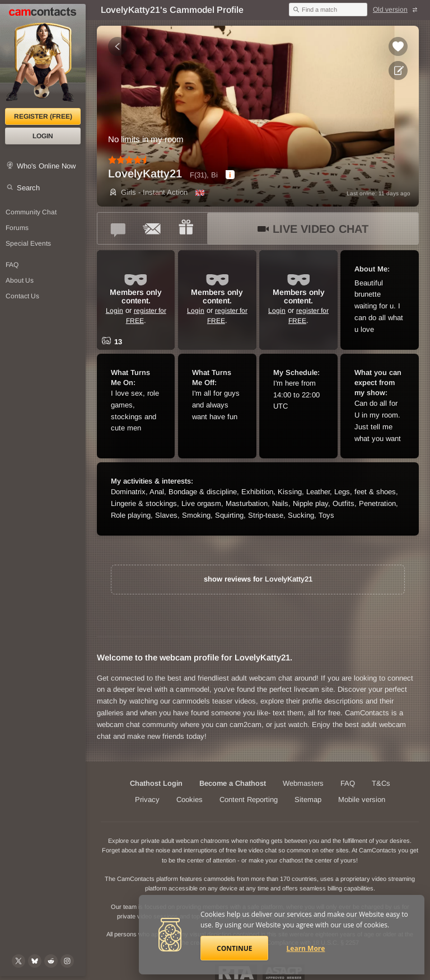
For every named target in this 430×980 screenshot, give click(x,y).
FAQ (348, 783)
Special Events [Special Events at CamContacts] (28, 243)
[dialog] (230, 175)
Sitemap (308, 800)
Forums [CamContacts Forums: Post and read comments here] (17, 228)
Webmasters (303, 783)
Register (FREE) (43, 116)
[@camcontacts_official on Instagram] (67, 961)
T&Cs (381, 783)
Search (28, 188)
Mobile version (362, 800)
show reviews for (258, 579)
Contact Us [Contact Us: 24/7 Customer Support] (22, 296)
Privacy (147, 800)
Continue (234, 948)
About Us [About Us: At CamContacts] (20, 280)
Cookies (190, 800)
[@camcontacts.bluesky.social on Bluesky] (35, 961)
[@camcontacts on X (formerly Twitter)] (18, 961)
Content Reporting (249, 800)
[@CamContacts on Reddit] (51, 961)
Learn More (306, 948)
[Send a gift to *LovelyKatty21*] (186, 228)
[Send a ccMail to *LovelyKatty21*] (152, 228)
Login (43, 136)
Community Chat (31, 212)
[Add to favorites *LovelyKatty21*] (398, 46)
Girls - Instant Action (148, 192)
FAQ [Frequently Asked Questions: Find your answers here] (12, 265)
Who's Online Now (46, 166)
